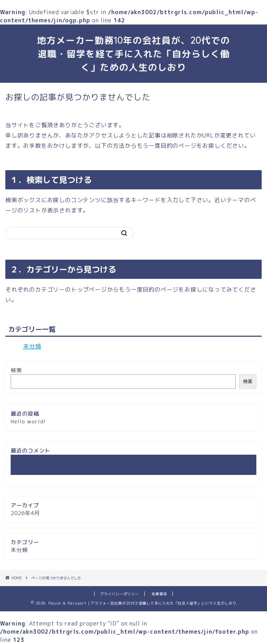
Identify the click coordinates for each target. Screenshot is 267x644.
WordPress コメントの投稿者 (94, 465)
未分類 (32, 346)
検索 (16, 370)
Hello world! (28, 421)
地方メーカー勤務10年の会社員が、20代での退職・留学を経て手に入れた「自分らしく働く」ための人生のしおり (133, 54)
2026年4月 (25, 513)
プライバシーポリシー (119, 594)
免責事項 (159, 594)
